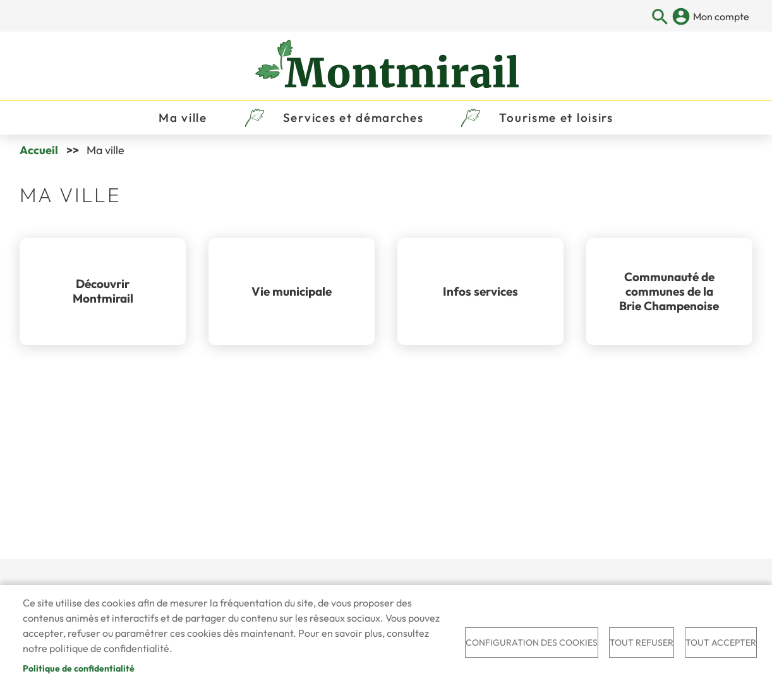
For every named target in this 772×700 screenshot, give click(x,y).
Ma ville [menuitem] (183, 118)
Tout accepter (721, 643)
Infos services (480, 291)
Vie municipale (292, 291)
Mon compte (721, 16)
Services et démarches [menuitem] (353, 118)
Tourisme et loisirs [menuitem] (556, 118)
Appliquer (660, 17)
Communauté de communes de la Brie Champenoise (669, 291)
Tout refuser (642, 643)
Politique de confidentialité (79, 668)
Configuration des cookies (532, 643)
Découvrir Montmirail (103, 291)
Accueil (39, 150)
